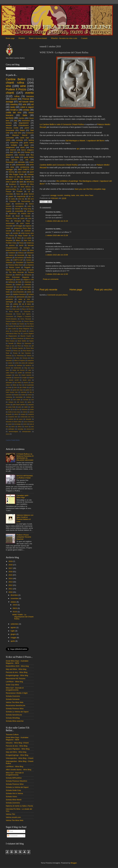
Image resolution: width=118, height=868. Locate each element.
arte (25, 104)
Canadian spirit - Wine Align (23, 496)
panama (11, 297)
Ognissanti (28, 343)
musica (22, 155)
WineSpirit (9, 280)
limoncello (21, 255)
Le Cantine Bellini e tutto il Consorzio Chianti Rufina (62, 124)
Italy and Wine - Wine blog (16, 669)
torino (25, 424)
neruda (8, 400)
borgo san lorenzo (19, 370)
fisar (20, 385)
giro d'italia (23, 387)
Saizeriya (23, 184)
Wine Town (89, 195)
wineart (9, 125)
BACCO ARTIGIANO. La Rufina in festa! (25, 477)
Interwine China (11, 218)
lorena (30, 395)
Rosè (7, 353)
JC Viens (18, 238)
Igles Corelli (12, 329)
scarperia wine (13, 417)
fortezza (21, 253)
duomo (26, 382)
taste (73, 195)
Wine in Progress (20, 360)
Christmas (9, 314)
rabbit (26, 407)
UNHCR (18, 275)
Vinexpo (31, 174)
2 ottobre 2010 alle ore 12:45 (57, 274)
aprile (13, 641)
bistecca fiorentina (12, 250)
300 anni (31, 199)
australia (11, 365)
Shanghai (18, 221)
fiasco (18, 194)
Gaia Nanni (19, 326)
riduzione (25, 409)
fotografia (9, 289)
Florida (27, 152)
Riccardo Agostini (18, 348)
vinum (26, 427)
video (8, 307)
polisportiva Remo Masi (22, 228)
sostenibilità (19, 211)
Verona (11, 172)
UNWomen (9, 358)
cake (30, 370)
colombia (28, 285)
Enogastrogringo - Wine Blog (17, 755)
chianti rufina (15, 83)
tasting (31, 140)
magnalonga (21, 196)
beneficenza (20, 204)
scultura (11, 419)
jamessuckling (11, 189)
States (22, 130)
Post (10, 831)
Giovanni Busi (29, 326)
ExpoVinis (30, 263)
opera (29, 402)
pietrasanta (21, 297)
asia (15, 187)
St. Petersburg (19, 356)
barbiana (20, 365)
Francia (11, 236)
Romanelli (10, 162)
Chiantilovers (24, 125)
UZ (29, 192)
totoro (13, 427)
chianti (10, 93)
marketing (9, 397)
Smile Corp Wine (12, 685)
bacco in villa (14, 177)
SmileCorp (30, 243)
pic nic (31, 196)
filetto (15, 385)
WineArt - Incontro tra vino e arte (64, 38)
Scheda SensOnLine (14, 715)
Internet (13, 150)
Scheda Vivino (11, 797)
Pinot (19, 346)
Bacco (24, 309)
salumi (16, 414)
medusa (29, 397)
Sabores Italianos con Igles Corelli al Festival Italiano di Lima (25, 518)
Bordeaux (12, 184)
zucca (8, 434)
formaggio (19, 226)
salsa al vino (24, 299)
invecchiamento (18, 292)
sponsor (14, 160)
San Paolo (22, 270)
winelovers (13, 214)
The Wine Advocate (16, 272)
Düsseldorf (20, 263)
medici (8, 228)
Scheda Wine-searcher (15, 721)
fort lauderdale (29, 385)
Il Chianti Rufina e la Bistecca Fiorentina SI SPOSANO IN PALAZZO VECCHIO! (25, 457)
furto (15, 387)
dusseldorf (9, 287)
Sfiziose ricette (12, 128)
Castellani (13, 201)
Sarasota (9, 356)
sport (32, 172)
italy (16, 121)
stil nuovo (20, 419)
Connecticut (10, 316)
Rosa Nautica (27, 351)
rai (14, 409)
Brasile (8, 216)
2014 (11, 578)
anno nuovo (25, 223)
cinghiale (9, 378)
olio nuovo (20, 402)
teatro (8, 233)
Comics (29, 260)
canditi (20, 373)
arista (17, 363)
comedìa (19, 140)
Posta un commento (51, 279)
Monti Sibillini (22, 341)
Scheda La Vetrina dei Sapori (17, 712)
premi (27, 128)
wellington (11, 429)
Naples (32, 341)
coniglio (24, 378)
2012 (11, 585)
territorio (10, 118)
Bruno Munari (14, 311)
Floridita (14, 324)
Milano (18, 240)
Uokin (18, 358)
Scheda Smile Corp (13, 790)
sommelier (10, 138)
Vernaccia (28, 275)
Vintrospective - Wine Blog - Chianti (20, 758)
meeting (67, 195)
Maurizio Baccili (20, 135)
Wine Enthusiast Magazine (17, 277)
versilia (15, 233)
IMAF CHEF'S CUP (26, 169)
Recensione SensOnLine (15, 705)
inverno (11, 255)
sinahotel (28, 231)
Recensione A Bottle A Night (17, 693)
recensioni (26, 121)
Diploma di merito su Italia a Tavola (19, 806)
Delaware (9, 263)
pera (20, 407)
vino (78, 195)
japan (26, 145)
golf (30, 387)
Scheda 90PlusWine (14, 778)
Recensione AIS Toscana (16, 679)
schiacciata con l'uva (27, 417)
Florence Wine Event (15, 265)
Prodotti (22, 38)
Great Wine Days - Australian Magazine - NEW (17, 662)
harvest (17, 209)
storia (22, 147)
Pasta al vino (10, 346)
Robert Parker (11, 270)
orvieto (8, 405)
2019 (21, 307)
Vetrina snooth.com (13, 817)
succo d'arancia (29, 422)
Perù (8, 221)
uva (21, 189)
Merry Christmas (18, 338)
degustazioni (24, 123)
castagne (9, 375)
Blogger (74, 863)
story (12, 167)
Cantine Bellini (15, 79)
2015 (11, 575)
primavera (9, 299)
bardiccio (28, 365)
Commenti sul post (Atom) (57, 295)
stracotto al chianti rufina (14, 422)
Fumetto (11, 326)
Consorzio (30, 133)
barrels (8, 368)
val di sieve (26, 304)
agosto (13, 627)
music (31, 162)
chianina (9, 285)
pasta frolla (12, 407)
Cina (32, 147)
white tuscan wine (27, 233)
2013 (11, 582)
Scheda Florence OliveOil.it (16, 781)
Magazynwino (13, 336)
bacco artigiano (27, 150)
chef (11, 152)
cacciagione (19, 206)
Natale (28, 189)
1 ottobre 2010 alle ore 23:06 (57, 255)
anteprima (14, 143)
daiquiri (31, 378)
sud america (19, 258)
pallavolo (9, 258)
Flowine (22, 324)
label (21, 182)
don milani (18, 382)
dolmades (9, 382)
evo (18, 287)
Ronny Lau (17, 351)
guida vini (29, 390)
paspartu (31, 405)
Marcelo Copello (26, 336)
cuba (29, 206)
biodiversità (17, 368)
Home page (10, 38)
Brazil (18, 216)
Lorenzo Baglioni (28, 334)
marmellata (19, 397)
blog (26, 368)
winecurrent (30, 429)
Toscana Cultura (12, 734)
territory (9, 123)
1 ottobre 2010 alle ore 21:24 (57, 221)
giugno (13, 634)
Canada (28, 216)
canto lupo (25, 138)
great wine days (18, 390)
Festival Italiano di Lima (13, 321)
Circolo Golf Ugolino (24, 314)
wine (82, 195)
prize (32, 165)
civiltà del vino (14, 112)
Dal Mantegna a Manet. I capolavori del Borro (85, 141)
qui (78, 149)
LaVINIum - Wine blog (14, 682)
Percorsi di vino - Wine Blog (17, 672)
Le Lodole (28, 238)
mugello (9, 211)
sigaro (20, 302)
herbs (8, 292)
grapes (11, 196)
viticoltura (30, 182)
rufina (17, 96)
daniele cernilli (14, 380)
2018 (11, 565)
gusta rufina (29, 143)
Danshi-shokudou (11, 319)
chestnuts (28, 282)
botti (20, 282)
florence (9, 209)
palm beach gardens (19, 405)
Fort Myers (30, 324)
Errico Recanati (26, 319)
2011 (11, 589)
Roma (21, 243)
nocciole (26, 400)
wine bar (21, 199)
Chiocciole (27, 311)
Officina (19, 343)
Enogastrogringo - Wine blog (17, 675)
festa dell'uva (26, 187)
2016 (11, 572)
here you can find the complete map (90, 189)
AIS (27, 160)
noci (32, 400)
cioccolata (9, 194)
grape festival (29, 194)
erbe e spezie (11, 182)
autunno (12, 245)
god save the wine (24, 289)
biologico (27, 248)
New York (27, 240)
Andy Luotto (16, 309)
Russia (15, 353)
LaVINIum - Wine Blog (15, 766)
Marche (8, 338)
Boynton (31, 309)
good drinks (29, 157)
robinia (25, 412)
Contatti (84, 38)
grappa (8, 390)
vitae (14, 307)
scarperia (31, 414)
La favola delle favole (19, 331)
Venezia (25, 358)
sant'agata (9, 302)
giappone (9, 155)
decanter (27, 177)
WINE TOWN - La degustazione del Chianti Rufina (23, 617)
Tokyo (28, 221)
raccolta (9, 231)
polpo (29, 297)
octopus (11, 402)
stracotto (29, 419)
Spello (32, 270)
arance (10, 363)
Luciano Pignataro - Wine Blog (18, 749)
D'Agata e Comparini (24, 316)
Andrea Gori (26, 214)
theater (29, 258)
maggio (14, 638)
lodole (29, 292)
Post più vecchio (103, 290)
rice (18, 409)
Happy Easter (23, 236)
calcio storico (10, 373)
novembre (15, 598)
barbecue (12, 282)
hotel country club (12, 392)
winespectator (27, 431)
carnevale (28, 373)
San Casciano (26, 353)
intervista (24, 392)
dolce (32, 250)
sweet (10, 424)
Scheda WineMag (13, 718)
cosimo (24, 250)
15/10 (15, 605)
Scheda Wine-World (14, 800)
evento (30, 93)
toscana (30, 96)
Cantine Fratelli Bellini (13, 440)
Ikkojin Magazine (24, 329)
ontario (31, 294)
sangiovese (10, 147)
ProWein (20, 192)
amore (18, 280)
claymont (17, 378)
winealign (20, 429)
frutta (10, 387)
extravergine (27, 287)
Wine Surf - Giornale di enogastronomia (15, 689)
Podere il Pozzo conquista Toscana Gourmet (24, 537)
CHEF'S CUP (18, 260)
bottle (17, 157)
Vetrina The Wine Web (15, 702)
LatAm (22, 218)
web (32, 427)
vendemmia (25, 167)
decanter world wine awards (18, 179)
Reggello (27, 267)
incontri (60, 195)
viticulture (30, 211)
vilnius (20, 427)
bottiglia (14, 145)
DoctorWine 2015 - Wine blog (17, 666)
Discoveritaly (26, 201)
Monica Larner (15, 267)
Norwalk (11, 343)
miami (8, 294)
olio (19, 152)
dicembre (14, 595)
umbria (16, 304)
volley (8, 260)
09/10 (15, 608)
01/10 (15, 612)
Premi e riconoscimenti (38, 38)
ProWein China (11, 243)
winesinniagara (13, 431)
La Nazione (30, 265)
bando (21, 245)
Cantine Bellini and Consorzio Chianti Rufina (59, 165)
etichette (21, 162)
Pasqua (8, 192)
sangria (23, 414)
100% (8, 140)
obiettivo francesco (19, 294)
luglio (13, 631)
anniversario (10, 223)
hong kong (27, 209)
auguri (8, 204)
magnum (28, 226)
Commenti (12, 836)
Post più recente (48, 290)
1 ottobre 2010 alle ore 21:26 (57, 235)
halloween (30, 253)
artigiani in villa (29, 280)
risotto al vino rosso (14, 412)
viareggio (9, 169)
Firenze (26, 99)
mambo (21, 118)
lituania (16, 395)
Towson (29, 356)
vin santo (12, 199)
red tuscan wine (26, 102)
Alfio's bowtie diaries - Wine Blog (18, 770)
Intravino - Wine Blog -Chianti (17, 743)
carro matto (22, 172)
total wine (18, 133)
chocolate (9, 226)
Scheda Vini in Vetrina (14, 793)
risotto (32, 409)
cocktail (18, 285)
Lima (29, 218)
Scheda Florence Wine (15, 709)
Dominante (10, 130)
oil (11, 165)
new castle (17, 400)
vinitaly (26, 110)
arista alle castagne (28, 363)
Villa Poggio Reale (16, 174)
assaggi (53, 195)
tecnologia (17, 424)
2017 (11, 568)
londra (23, 395)
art (32, 104)
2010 (11, 592)
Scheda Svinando (13, 699)
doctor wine (27, 380)
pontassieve (21, 165)
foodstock (12, 253)
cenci (16, 375)
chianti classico (26, 375)
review (18, 231)
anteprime (31, 360)
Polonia (26, 346)
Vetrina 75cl (10, 814)
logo (30, 255)
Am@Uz (14, 110)
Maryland (9, 240)
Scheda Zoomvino (13, 696)
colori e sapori (27, 107)
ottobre (14, 602)
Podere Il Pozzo (16, 89)
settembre (15, 624)
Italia (25, 115)
